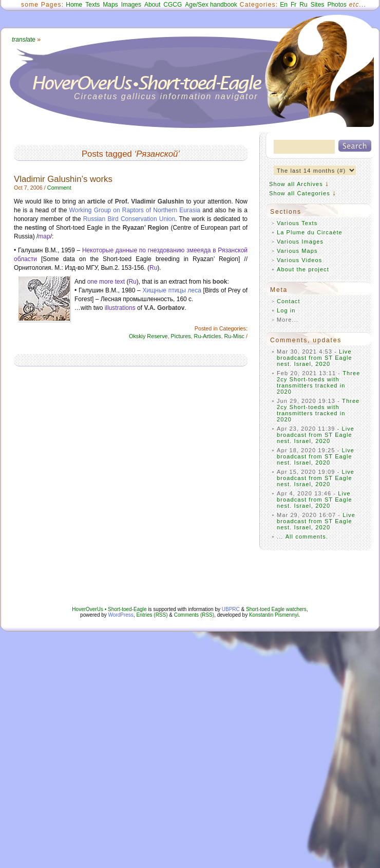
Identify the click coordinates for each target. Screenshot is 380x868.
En (284, 5)
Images (131, 5)
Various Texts (297, 223)
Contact (289, 301)
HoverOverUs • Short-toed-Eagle (109, 609)
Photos (337, 5)
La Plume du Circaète (310, 232)
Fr (293, 5)
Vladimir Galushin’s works (63, 179)
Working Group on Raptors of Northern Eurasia (135, 210)
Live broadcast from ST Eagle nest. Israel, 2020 (315, 358)
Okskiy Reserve (148, 336)
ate (24, 40)
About (152, 5)
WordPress (121, 615)
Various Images (300, 242)
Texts (92, 5)
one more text (106, 282)
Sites (318, 5)
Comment (59, 188)
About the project (303, 269)
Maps (110, 5)
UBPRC (231, 609)
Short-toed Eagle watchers (276, 609)
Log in (286, 310)
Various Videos (299, 260)
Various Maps (297, 251)
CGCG (173, 5)
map (44, 236)
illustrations (120, 308)
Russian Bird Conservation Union (129, 219)
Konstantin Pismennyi (274, 615)
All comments (306, 537)
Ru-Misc (234, 336)
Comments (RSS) (194, 615)
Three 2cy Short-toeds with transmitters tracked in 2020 (319, 382)
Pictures (181, 336)
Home (74, 5)
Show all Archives (296, 184)
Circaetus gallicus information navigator (166, 96)
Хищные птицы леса (172, 290)
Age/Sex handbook (211, 5)
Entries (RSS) (152, 615)
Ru (303, 5)
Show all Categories (300, 193)
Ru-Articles (208, 336)
